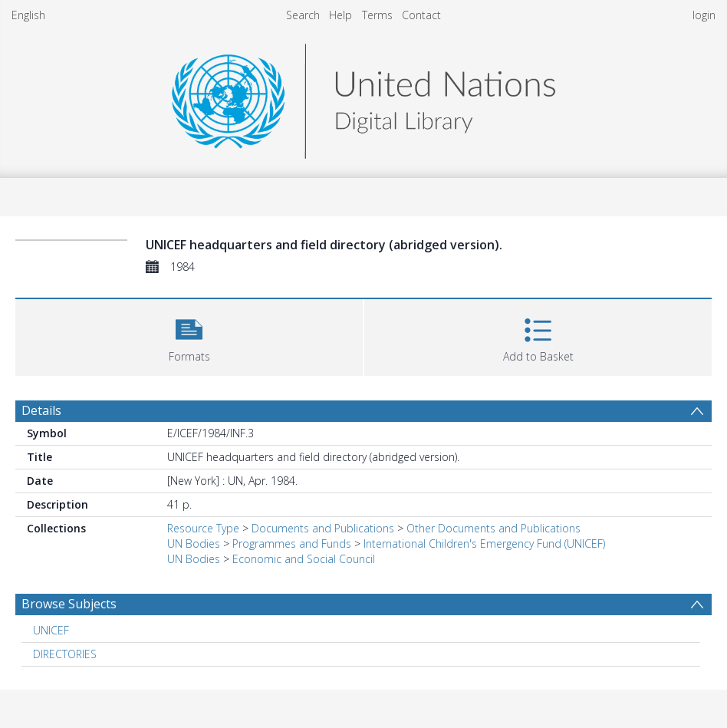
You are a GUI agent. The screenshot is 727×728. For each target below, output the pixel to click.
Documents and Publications (323, 528)
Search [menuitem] (303, 15)
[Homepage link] (363, 97)
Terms (377, 15)
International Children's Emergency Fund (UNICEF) (484, 544)
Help (340, 15)
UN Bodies (194, 544)
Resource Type (203, 528)
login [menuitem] (704, 15)
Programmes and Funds (292, 544)
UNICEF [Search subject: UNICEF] (51, 630)
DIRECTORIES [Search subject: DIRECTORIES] (65, 654)
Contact (421, 15)
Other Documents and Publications (493, 528)
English (28, 15)
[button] (189, 336)
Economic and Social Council (304, 559)
